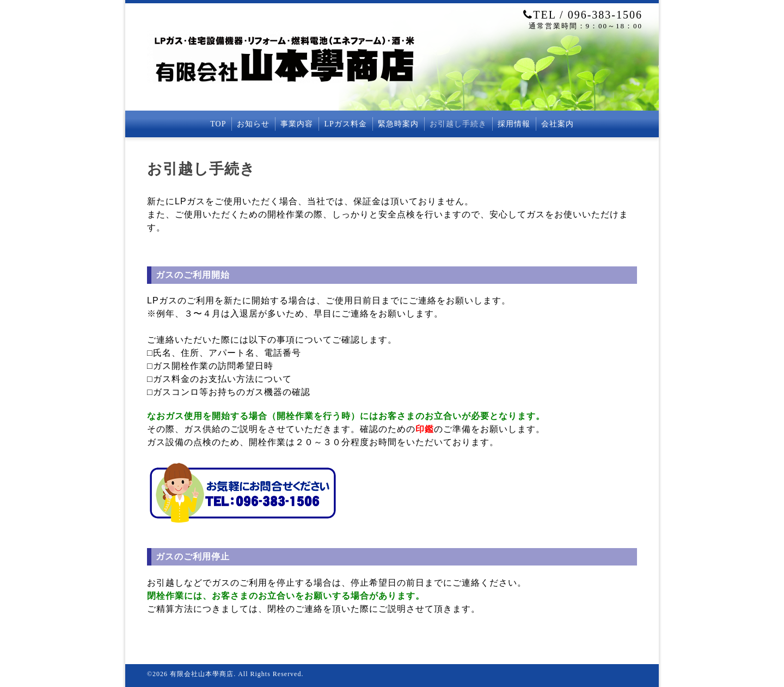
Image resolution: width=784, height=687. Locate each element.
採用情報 (514, 124)
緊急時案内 (398, 124)
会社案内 (558, 124)
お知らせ (253, 124)
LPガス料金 (345, 124)
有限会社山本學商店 (202, 674)
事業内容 (297, 124)
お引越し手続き (458, 124)
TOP (218, 124)
